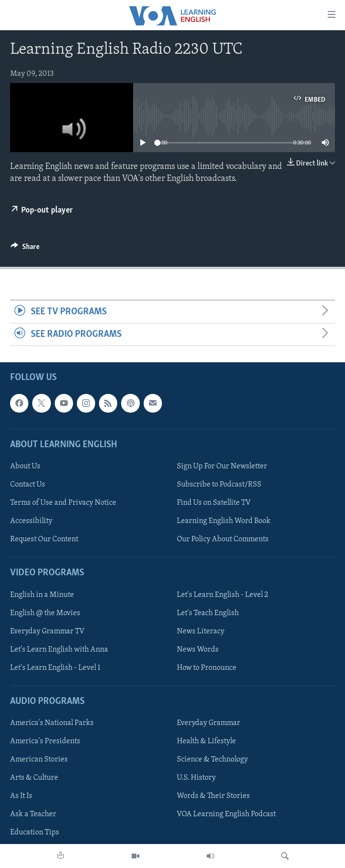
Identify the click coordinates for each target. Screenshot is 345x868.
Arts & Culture (34, 778)
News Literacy (201, 631)
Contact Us (28, 485)
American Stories (39, 760)
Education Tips (35, 833)
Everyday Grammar (209, 723)
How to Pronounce (207, 668)
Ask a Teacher (33, 815)
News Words (198, 650)
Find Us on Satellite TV (214, 503)
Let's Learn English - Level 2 (222, 595)
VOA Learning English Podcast (226, 815)
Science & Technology (212, 760)
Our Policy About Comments (223, 539)
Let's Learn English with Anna (59, 650)
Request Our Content (44, 539)
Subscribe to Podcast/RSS (219, 485)
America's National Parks (52, 723)
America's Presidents (45, 741)
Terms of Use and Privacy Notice (63, 503)
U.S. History (196, 778)
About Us (25, 466)
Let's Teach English (208, 613)
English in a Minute (42, 595)
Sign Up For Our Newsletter (222, 466)
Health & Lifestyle (206, 741)
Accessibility (31, 521)
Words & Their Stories (213, 797)
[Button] (25, 249)
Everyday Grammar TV (47, 631)
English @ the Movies (45, 613)
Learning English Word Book (224, 521)
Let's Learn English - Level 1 (55, 668)
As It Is (21, 797)
